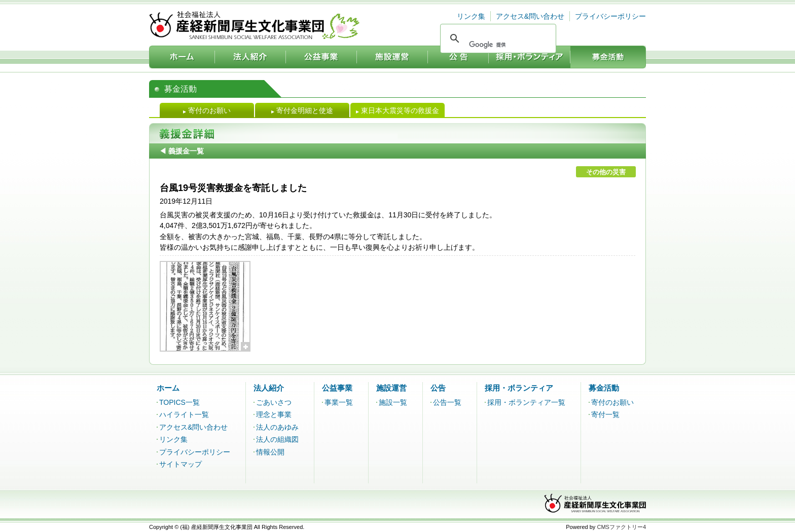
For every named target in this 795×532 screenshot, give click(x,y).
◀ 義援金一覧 (182, 151)
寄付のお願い (207, 110)
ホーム (168, 388)
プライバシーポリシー (610, 16)
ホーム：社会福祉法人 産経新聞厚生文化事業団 (182, 57)
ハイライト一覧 (184, 414)
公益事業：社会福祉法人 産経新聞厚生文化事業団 (321, 57)
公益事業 (337, 388)
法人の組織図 (277, 439)
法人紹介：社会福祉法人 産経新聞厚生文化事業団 (250, 57)
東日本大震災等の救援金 (397, 110)
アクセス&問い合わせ (530, 16)
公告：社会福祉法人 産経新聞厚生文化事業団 (458, 57)
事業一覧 (339, 402)
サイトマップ (180, 464)
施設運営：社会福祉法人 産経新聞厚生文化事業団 (392, 57)
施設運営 (391, 388)
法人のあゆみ (277, 427)
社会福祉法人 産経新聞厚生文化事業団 (254, 25)
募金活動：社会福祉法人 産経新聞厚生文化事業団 (608, 57)
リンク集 (471, 16)
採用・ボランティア (519, 388)
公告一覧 (447, 402)
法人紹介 (269, 388)
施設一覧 (393, 402)
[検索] (497, 45)
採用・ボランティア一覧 (526, 402)
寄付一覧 (605, 414)
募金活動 (604, 388)
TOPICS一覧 (179, 402)
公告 (438, 388)
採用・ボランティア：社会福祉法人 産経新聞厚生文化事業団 (530, 57)
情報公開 (270, 452)
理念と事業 (274, 414)
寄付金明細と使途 (302, 110)
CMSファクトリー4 (621, 527)
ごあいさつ (274, 402)
